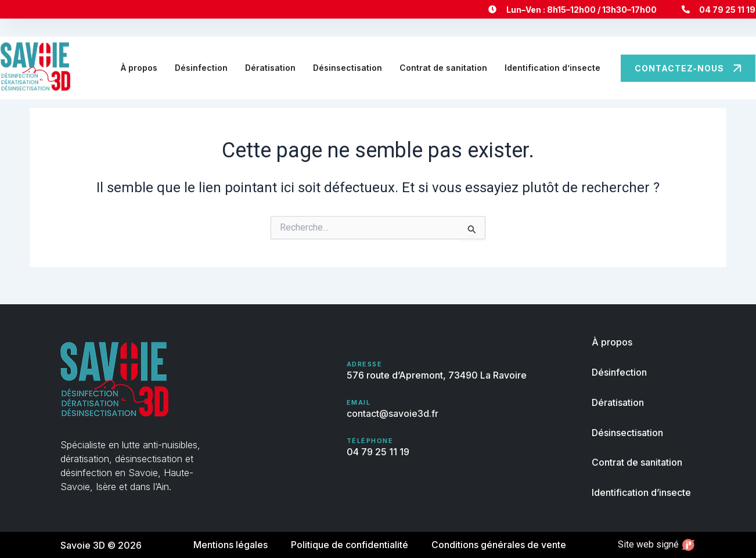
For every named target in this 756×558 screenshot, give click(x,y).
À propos (139, 68)
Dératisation (270, 68)
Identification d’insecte (552, 68)
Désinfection (201, 68)
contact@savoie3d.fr (393, 414)
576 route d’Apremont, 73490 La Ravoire (437, 376)
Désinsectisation (348, 68)
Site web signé (657, 545)
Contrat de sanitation (443, 68)
